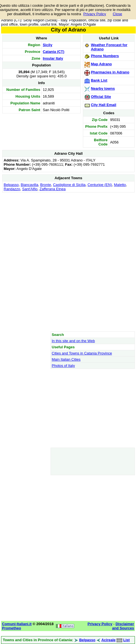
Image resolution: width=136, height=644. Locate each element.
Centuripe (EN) (100, 185)
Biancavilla (30, 185)
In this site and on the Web (73, 341)
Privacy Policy (95, 14)
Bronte (46, 185)
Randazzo (12, 189)
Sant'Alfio (30, 189)
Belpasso (11, 185)
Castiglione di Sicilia (69, 185)
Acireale (109, 640)
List (127, 640)
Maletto (120, 185)
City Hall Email (103, 105)
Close (117, 14)
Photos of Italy (63, 366)
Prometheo (12, 628)
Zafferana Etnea (53, 189)
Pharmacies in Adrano (110, 72)
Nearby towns (103, 88)
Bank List (99, 80)
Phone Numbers (105, 56)
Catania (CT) (54, 52)
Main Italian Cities (66, 359)
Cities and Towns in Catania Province (82, 353)
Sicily (47, 45)
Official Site (101, 97)
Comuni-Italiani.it (17, 624)
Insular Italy (53, 58)
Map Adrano (101, 64)
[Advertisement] (68, 262)
